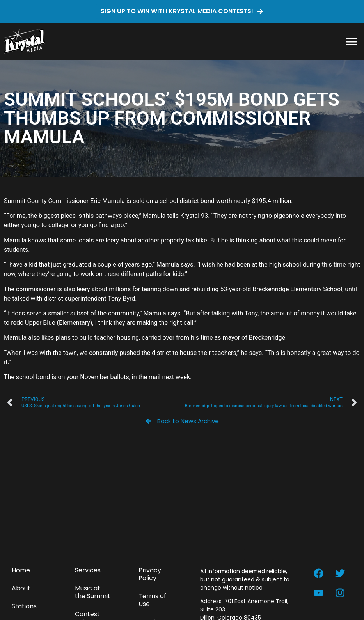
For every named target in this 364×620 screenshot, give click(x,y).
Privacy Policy (150, 574)
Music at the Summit (93, 592)
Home (21, 570)
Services (88, 570)
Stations (24, 606)
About (21, 588)
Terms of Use (152, 600)
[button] (351, 41)
